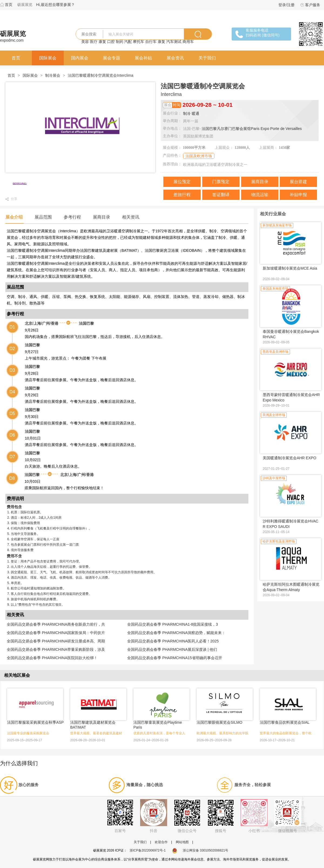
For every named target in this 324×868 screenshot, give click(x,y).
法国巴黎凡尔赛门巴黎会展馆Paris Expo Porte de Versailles (252, 129)
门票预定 (221, 182)
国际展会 (48, 58)
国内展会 (80, 58)
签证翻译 (221, 195)
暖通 (195, 113)
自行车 (151, 42)
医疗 (94, 42)
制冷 (187, 113)
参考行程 (72, 217)
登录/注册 (286, 5)
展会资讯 (175, 58)
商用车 (188, 42)
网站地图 (182, 842)
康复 (102, 42)
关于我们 (207, 58)
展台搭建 (298, 182)
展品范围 (43, 217)
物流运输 (260, 195)
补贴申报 (298, 195)
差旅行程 (182, 195)
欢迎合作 (161, 842)
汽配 (128, 42)
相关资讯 (131, 217)
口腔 (111, 42)
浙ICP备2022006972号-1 (148, 850)
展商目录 (260, 182)
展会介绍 (14, 217)
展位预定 (182, 182)
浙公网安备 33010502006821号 (200, 850)
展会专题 (112, 58)
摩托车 (139, 42)
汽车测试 (174, 42)
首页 (9, 5)
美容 (85, 42)
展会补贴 (143, 58)
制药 (120, 42)
